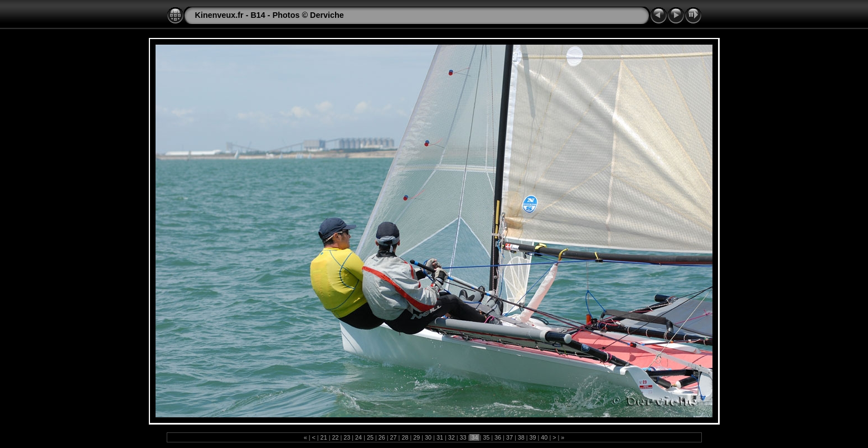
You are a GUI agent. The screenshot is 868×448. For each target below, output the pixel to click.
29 (416, 437)
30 (428, 437)
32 (452, 437)
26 (382, 437)
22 (335, 437)
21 (324, 437)
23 (347, 437)
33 (463, 437)
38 (521, 437)
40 (544, 437)
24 (358, 437)
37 (510, 437)
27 (394, 437)
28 (405, 437)
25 (370, 437)
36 (498, 437)
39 (533, 437)
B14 (258, 15)
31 (440, 437)
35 (486, 437)
